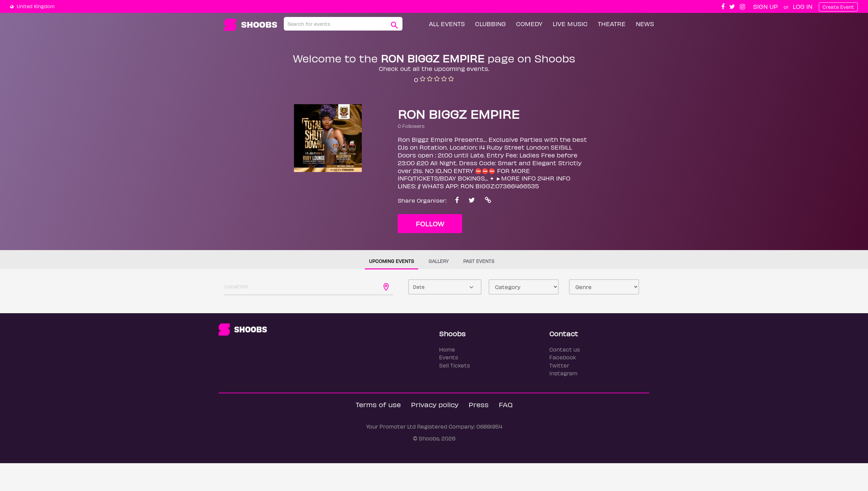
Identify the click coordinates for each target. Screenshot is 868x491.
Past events (479, 261)
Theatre (612, 24)
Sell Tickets (455, 365)
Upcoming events (391, 261)
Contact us (565, 349)
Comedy (529, 24)
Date (419, 287)
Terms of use (378, 404)
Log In (803, 6)
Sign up (765, 6)
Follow (430, 223)
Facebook (563, 357)
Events (449, 357)
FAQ (506, 404)
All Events (447, 24)
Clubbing (490, 24)
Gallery (439, 261)
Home (447, 349)
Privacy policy (435, 404)
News (645, 24)
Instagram (563, 373)
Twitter (559, 365)
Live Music (570, 24)
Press (479, 404)
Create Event (838, 7)
